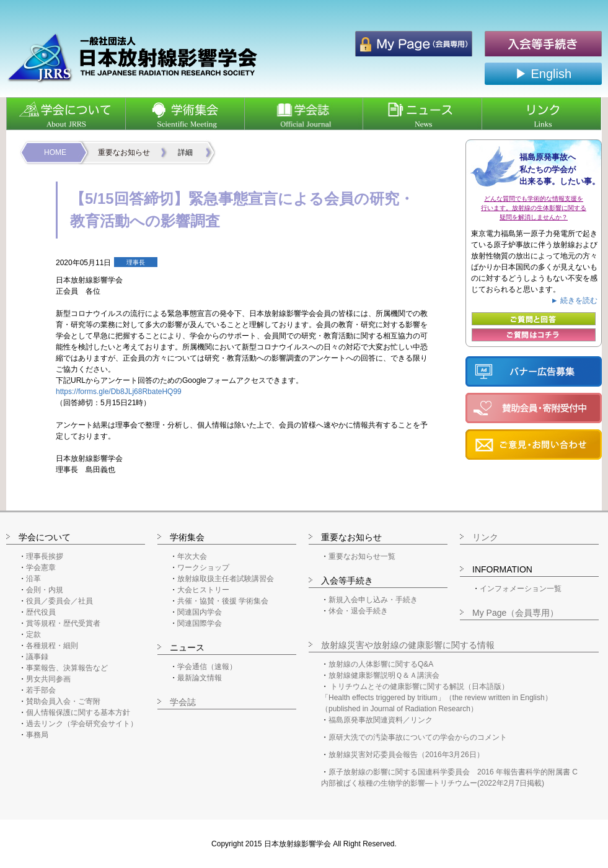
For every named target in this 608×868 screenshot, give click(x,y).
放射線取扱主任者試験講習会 (226, 579)
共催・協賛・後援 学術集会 (223, 601)
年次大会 (192, 556)
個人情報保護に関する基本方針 (78, 712)
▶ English (543, 74)
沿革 (33, 579)
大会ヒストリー (203, 590)
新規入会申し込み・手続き (373, 600)
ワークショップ (203, 568)
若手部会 (41, 690)
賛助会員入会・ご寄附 (63, 701)
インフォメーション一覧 (521, 589)
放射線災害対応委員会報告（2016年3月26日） (406, 755)
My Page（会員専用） (515, 613)
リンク (485, 537)
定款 (33, 634)
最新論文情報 (200, 678)
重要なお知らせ (124, 152)
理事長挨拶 (45, 556)
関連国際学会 (200, 623)
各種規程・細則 (52, 646)
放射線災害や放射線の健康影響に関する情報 (408, 645)
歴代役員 (41, 612)
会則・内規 (45, 590)
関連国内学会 (200, 612)
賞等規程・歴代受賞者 (63, 623)
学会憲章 (41, 568)
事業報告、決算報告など (67, 668)
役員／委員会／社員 (59, 601)
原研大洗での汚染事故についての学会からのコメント (418, 737)
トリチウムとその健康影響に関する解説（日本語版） (420, 686)
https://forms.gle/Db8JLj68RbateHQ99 (119, 392)
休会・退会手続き (358, 611)
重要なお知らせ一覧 (362, 556)
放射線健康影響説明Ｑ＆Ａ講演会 (384, 675)
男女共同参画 (48, 679)
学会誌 (183, 702)
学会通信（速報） (207, 667)
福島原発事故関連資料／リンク (381, 720)
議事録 (37, 657)
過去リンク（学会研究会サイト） (82, 724)
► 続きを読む (574, 300)
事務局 (37, 735)
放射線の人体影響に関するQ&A (381, 664)
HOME (55, 152)
